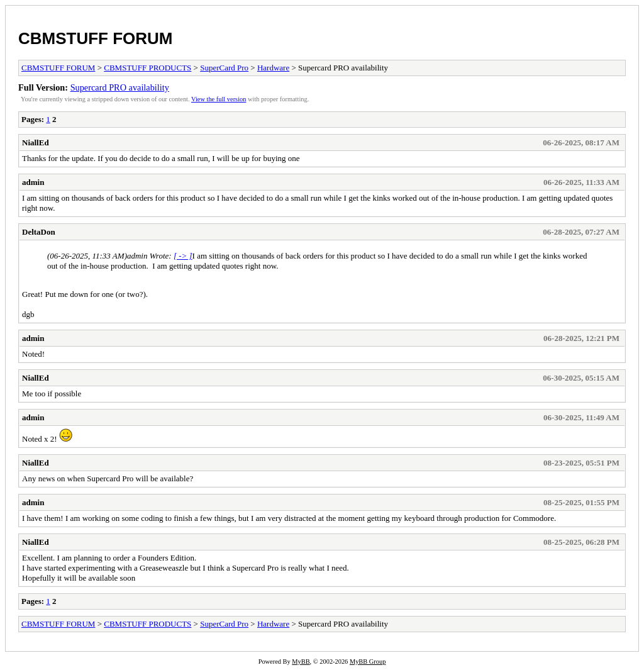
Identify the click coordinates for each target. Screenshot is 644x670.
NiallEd (36, 142)
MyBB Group (368, 662)
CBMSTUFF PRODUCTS (147, 68)
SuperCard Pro (224, 68)
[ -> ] (183, 256)
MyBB (301, 662)
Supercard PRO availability (120, 87)
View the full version (219, 99)
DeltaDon (39, 232)
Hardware (273, 68)
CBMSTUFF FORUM (96, 38)
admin (33, 182)
